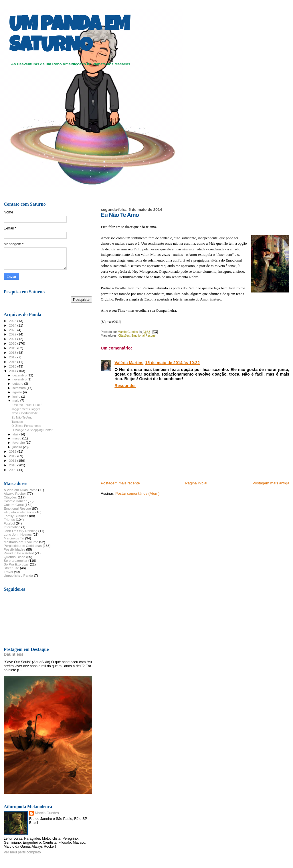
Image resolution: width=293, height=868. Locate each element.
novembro (20, 379)
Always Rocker (15, 493)
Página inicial (196, 483)
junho (17, 396)
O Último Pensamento (26, 426)
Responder (125, 386)
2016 (13, 362)
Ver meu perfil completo (22, 852)
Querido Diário (15, 557)
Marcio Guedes (47, 813)
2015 (13, 366)
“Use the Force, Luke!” (26, 405)
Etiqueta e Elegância (19, 512)
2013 (13, 451)
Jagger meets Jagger (26, 409)
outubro (18, 384)
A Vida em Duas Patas (20, 490)
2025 (13, 321)
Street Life (11, 568)
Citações (124, 336)
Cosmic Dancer (15, 501)
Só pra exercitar (16, 560)
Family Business (16, 516)
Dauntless (14, 654)
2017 (13, 357)
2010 (13, 465)
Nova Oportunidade (25, 413)
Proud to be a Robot (19, 553)
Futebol (9, 523)
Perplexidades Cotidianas (23, 546)
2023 (13, 330)
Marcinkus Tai (14, 538)
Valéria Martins (129, 363)
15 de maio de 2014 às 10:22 (172, 363)
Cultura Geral (14, 505)
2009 (13, 470)
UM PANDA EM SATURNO (69, 36)
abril (16, 434)
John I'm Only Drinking (21, 531)
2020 (13, 343)
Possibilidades (14, 549)
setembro (20, 388)
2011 (13, 460)
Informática (12, 527)
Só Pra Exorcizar (16, 564)
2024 (13, 325)
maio (16, 400)
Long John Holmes (18, 534)
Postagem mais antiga (271, 483)
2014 (13, 371)
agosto (18, 392)
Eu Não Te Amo (22, 417)
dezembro (20, 375)
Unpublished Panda (18, 575)
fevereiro (19, 443)
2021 (13, 339)
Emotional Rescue (143, 336)
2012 (13, 456)
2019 (13, 348)
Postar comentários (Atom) (137, 493)
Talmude (17, 422)
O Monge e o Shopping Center (32, 430)
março (17, 438)
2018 (13, 352)
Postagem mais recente (120, 483)
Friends (9, 520)
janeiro (18, 447)
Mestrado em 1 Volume (21, 542)
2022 (13, 334)
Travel (8, 572)
